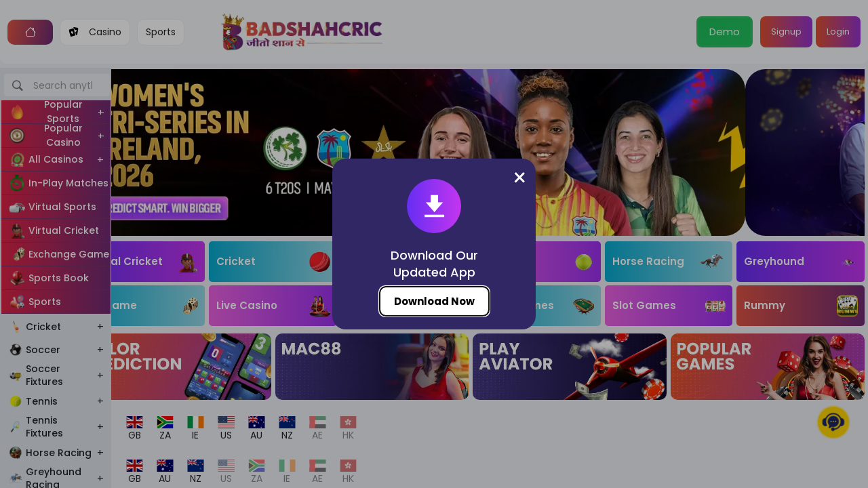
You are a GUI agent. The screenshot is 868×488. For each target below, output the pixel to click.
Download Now (434, 301)
